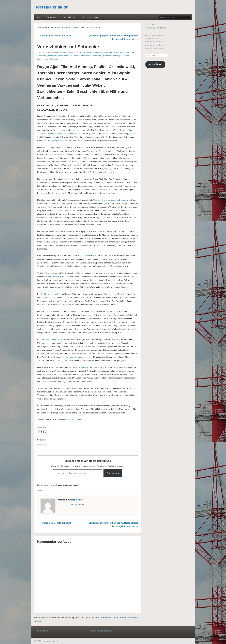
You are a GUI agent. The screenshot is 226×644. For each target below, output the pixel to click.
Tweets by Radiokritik (156, 28)
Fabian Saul (107, 52)
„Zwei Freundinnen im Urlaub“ (53, 339)
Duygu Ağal (97, 52)
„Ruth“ (106, 169)
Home (54, 28)
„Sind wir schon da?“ (55, 141)
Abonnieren (113, 473)
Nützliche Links (70, 17)
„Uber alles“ (85, 256)
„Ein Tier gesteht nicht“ (50, 294)
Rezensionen (52, 17)
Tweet (40, 491)
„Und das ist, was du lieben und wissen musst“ (112, 200)
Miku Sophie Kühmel (77, 56)
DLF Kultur (88, 52)
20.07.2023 (76, 420)
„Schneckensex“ (106, 315)
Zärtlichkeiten (54, 59)
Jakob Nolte (131, 52)
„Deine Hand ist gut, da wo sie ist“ (77, 357)
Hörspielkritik (76, 500)
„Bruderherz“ (83, 367)
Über (39, 17)
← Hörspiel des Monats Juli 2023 (54, 36)
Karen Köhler (52, 56)
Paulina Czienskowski (94, 56)
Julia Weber (42, 56)
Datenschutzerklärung (100, 631)
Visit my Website (78, 504)
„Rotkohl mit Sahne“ (61, 277)
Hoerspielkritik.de (51, 7)
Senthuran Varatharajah (112, 56)
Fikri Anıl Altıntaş (119, 52)
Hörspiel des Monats (91, 17)
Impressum (43, 631)
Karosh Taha (63, 56)
